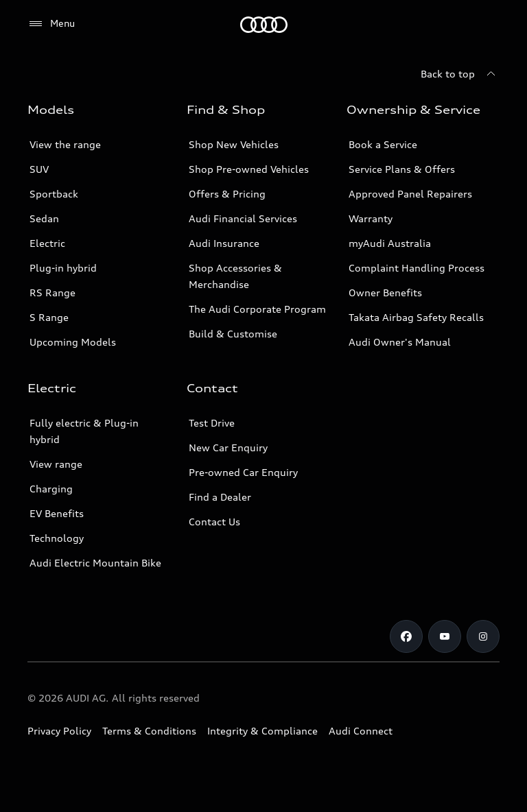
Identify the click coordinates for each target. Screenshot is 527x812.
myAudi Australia (390, 243)
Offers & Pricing (227, 194)
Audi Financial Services (243, 218)
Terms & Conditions (149, 731)
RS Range (52, 292)
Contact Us (214, 522)
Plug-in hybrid (63, 268)
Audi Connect (361, 731)
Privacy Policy (59, 731)
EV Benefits (57, 513)
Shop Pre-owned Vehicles (249, 169)
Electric (47, 243)
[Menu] (264, 25)
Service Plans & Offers (402, 169)
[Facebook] (406, 636)
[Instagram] (483, 636)
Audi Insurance (224, 243)
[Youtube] (445, 636)
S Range (49, 317)
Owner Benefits (385, 292)
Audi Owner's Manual (400, 342)
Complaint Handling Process (417, 268)
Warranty (371, 218)
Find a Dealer (220, 497)
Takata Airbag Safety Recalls (416, 317)
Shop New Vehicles (234, 144)
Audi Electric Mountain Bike (95, 563)
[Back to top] (460, 74)
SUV (39, 169)
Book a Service (383, 144)
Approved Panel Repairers (410, 194)
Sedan (44, 218)
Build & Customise (233, 334)
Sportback (54, 194)
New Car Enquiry (228, 447)
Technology (57, 538)
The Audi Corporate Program (257, 309)
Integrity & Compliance (262, 731)
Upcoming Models (73, 342)
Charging (51, 489)
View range (56, 464)
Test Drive (212, 423)
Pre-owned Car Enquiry (243, 472)
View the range (65, 144)
